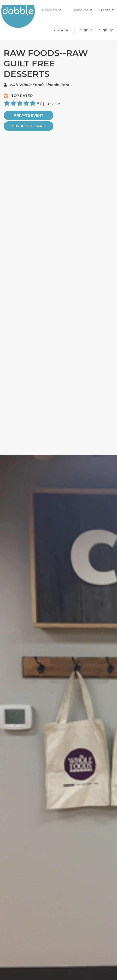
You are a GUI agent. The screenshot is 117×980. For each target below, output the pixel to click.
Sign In (87, 30)
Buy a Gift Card (29, 126)
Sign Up (107, 30)
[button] (52, 10)
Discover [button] (82, 10)
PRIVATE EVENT (29, 115)
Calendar (60, 30)
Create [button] (106, 10)
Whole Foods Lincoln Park (44, 85)
